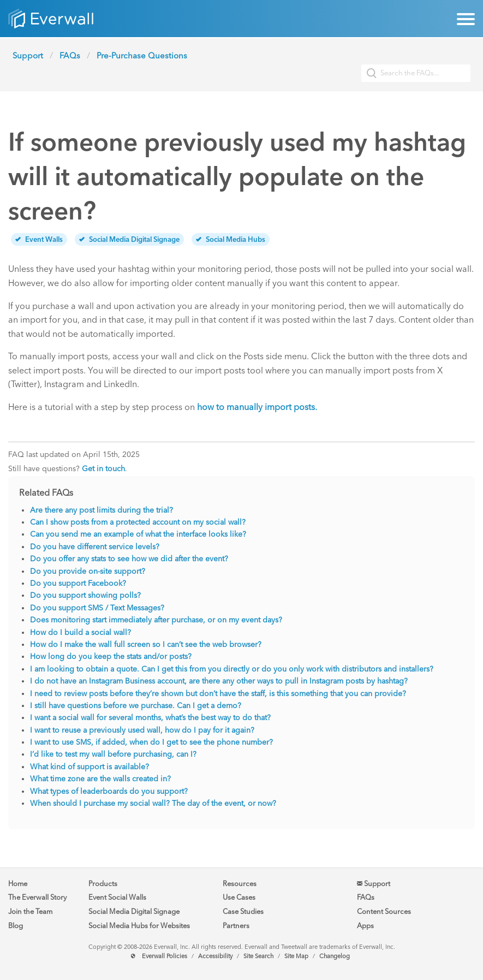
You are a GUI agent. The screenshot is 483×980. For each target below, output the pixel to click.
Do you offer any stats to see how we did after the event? (129, 559)
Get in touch (103, 469)
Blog (16, 926)
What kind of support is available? (90, 767)
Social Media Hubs (231, 239)
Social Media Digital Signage (129, 239)
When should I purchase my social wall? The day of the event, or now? (153, 803)
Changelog (335, 956)
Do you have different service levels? (95, 547)
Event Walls (39, 239)
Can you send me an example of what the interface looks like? (138, 534)
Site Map (296, 956)
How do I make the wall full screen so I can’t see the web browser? (146, 645)
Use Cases (239, 897)
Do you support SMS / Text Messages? (97, 608)
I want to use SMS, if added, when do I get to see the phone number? (151, 742)
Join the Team (30, 911)
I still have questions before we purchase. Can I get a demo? (136, 706)
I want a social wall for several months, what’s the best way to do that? (150, 718)
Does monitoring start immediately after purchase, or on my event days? (156, 620)
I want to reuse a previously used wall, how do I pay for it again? (142, 730)
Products (103, 884)
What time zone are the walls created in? (100, 779)
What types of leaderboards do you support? (109, 791)
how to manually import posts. (257, 407)
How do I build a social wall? (80, 632)
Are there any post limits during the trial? (102, 510)
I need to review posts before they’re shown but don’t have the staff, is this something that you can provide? (218, 694)
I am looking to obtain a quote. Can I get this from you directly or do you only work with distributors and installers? (232, 669)
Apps (365, 926)
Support (28, 56)
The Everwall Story (37, 897)
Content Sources (384, 911)
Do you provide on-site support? (88, 571)
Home (18, 884)
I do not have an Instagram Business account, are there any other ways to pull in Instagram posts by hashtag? (219, 681)
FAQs (70, 56)
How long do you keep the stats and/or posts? (111, 657)
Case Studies (243, 911)
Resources (240, 884)
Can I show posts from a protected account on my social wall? (138, 522)
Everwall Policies (165, 956)
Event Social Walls (117, 897)
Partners (236, 926)
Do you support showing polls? (85, 595)
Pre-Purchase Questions (142, 56)
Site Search (258, 956)
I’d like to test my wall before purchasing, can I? (113, 754)
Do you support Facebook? (78, 583)
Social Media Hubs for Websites (139, 926)
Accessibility (215, 956)
